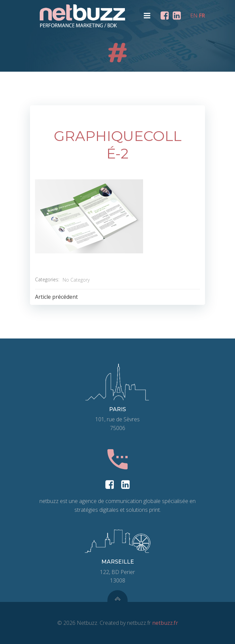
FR (202, 15)
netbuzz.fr (165, 623)
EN (194, 15)
